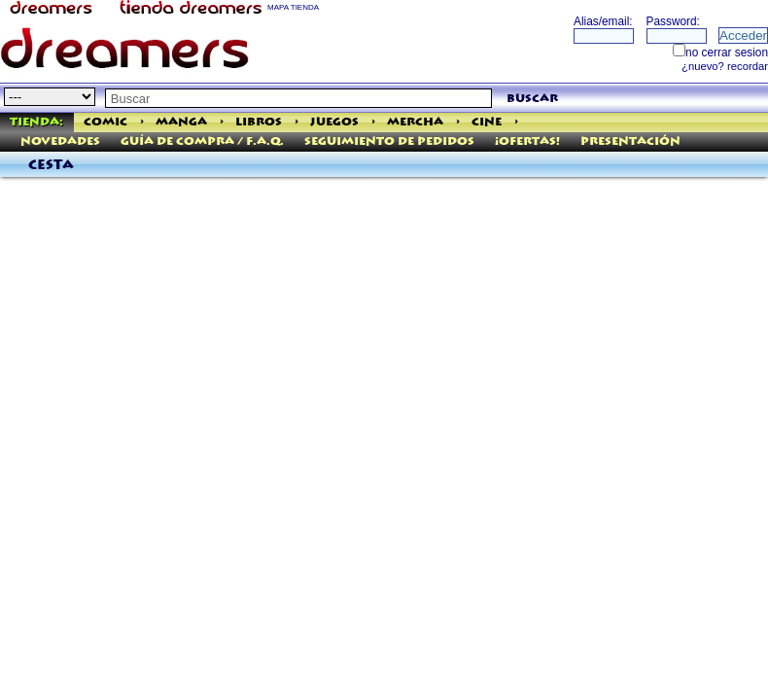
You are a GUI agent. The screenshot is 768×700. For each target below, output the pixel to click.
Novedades (60, 141)
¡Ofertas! (527, 141)
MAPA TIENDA (293, 7)
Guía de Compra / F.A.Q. (202, 141)
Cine (487, 122)
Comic (105, 122)
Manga (181, 122)
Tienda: (36, 122)
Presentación (630, 141)
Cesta (51, 165)
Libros (259, 122)
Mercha (415, 122)
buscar (532, 99)
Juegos (334, 122)
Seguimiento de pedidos (389, 141)
